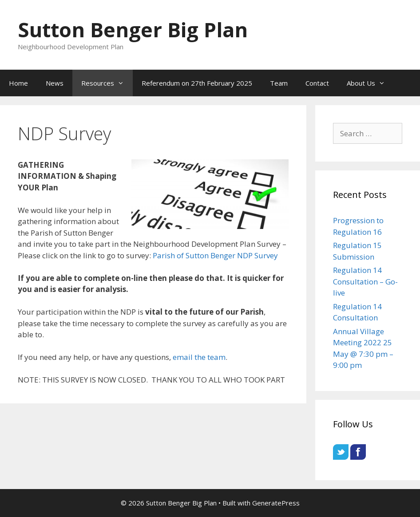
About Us (370, 83)
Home (18, 83)
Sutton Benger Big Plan (133, 30)
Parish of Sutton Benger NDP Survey (216, 255)
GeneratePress (276, 503)
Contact (317, 83)
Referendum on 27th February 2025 (197, 83)
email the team (199, 357)
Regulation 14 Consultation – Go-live (365, 281)
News (55, 83)
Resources (107, 83)
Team (279, 83)
